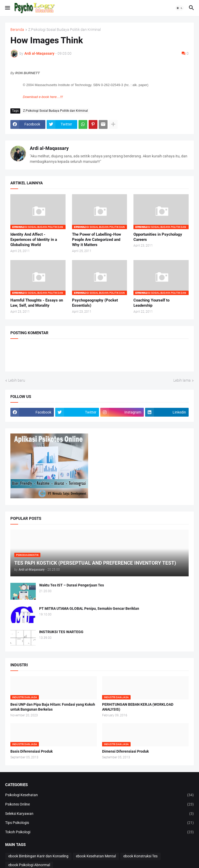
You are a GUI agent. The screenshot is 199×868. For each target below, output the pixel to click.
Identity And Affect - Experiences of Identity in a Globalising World (34, 240)
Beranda (17, 30)
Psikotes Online (99, 804)
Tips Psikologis (99, 823)
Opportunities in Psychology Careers (158, 237)
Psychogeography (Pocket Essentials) (95, 303)
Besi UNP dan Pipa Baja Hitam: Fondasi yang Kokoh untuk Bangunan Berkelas (53, 707)
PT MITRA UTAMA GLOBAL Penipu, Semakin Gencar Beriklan (89, 608)
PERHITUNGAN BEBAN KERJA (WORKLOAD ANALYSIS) (138, 707)
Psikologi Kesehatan (99, 795)
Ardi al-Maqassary (49, 148)
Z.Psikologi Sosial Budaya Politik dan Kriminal (65, 30)
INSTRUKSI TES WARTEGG (61, 632)
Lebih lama (182, 380)
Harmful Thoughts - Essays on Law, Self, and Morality (37, 303)
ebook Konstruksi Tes (140, 856)
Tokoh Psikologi (99, 832)
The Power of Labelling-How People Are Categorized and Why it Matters (97, 240)
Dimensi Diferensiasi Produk (125, 751)
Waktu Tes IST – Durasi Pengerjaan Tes (72, 585)
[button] (7, 8)
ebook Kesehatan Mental (96, 856)
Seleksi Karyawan (99, 814)
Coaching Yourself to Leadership (151, 303)
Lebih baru (17, 380)
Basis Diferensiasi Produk (31, 751)
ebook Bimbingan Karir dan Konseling (38, 856)
